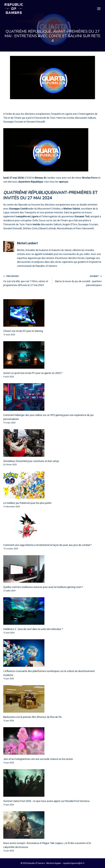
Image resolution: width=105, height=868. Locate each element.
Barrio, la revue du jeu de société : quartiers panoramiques (78, 281)
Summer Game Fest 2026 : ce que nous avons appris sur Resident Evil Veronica (46, 801)
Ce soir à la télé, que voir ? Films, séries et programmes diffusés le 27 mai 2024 (27, 281)
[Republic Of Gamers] (14, 9)
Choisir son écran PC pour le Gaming (23, 331)
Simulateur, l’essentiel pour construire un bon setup (31, 461)
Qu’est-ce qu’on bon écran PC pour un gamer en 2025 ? (33, 373)
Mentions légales (54, 863)
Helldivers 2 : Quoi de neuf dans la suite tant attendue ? (33, 629)
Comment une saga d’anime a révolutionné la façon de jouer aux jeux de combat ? (47, 545)
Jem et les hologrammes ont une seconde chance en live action (38, 759)
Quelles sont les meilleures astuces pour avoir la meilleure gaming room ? (43, 587)
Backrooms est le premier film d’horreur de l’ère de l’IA (32, 717)
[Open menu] (99, 9)
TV (52, 27)
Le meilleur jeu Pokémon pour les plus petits (27, 503)
